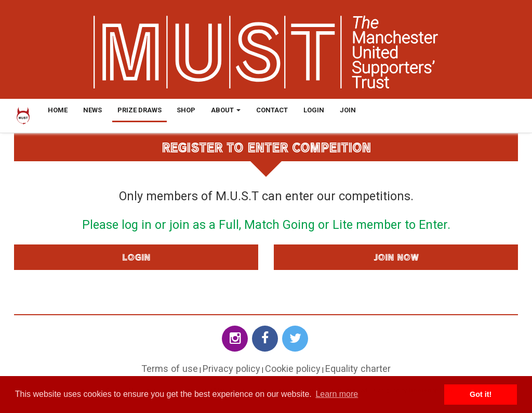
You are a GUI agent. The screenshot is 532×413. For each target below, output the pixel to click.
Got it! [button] (481, 394)
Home (58, 110)
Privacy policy (231, 369)
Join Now (396, 257)
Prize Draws (139, 110)
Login (314, 110)
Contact (272, 110)
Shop (186, 110)
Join (348, 110)
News (92, 110)
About (226, 110)
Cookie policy (293, 369)
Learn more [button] (337, 394)
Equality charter (358, 369)
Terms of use (170, 369)
